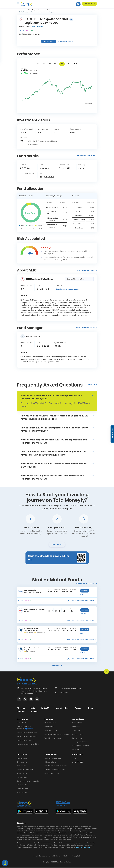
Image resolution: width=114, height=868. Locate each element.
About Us (21, 708)
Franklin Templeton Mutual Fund (56, 766)
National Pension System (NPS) (28, 744)
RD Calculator (22, 774)
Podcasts (21, 712)
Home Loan (76, 727)
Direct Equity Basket (25, 728)
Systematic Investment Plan (27, 733)
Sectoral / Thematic (36, 26)
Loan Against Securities (80, 746)
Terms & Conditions (40, 856)
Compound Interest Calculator (28, 781)
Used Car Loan (77, 735)
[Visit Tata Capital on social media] (19, 700)
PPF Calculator (22, 778)
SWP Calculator (23, 789)
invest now (85, 591)
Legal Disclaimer (55, 856)
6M (50, 64)
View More (57, 666)
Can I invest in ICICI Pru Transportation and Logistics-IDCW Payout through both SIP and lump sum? (53, 453)
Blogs (90, 708)
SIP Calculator (22, 759)
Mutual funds (22, 723)
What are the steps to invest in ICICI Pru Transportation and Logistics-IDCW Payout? (54, 441)
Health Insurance (51, 731)
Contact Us (45, 708)
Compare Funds (66, 41)
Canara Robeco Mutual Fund (55, 770)
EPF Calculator (22, 785)
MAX (75, 64)
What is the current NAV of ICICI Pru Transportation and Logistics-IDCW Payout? (51, 397)
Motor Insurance (50, 723)
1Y (55, 64)
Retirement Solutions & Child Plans (57, 735)
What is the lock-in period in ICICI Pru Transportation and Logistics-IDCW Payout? (52, 477)
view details (91, 601)
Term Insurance (23, 766)
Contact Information (76, 279)
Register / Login (89, 4)
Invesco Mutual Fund (52, 774)
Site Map (66, 856)
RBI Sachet (76, 750)
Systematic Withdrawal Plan (27, 737)
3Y (62, 64)
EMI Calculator (22, 762)
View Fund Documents (87, 156)
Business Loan (77, 738)
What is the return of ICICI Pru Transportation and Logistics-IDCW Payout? (54, 465)
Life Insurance (49, 727)
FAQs (33, 708)
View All (93, 384)
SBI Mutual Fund (50, 762)
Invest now (48, 41)
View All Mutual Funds (87, 270)
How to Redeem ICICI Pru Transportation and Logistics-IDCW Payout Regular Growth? (54, 429)
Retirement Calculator (25, 770)
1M (38, 64)
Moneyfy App (78, 762)
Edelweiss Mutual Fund (53, 759)
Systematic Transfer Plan (26, 741)
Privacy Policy (77, 856)
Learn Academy (63, 708)
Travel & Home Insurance (54, 738)
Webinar (35, 712)
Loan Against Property (80, 742)
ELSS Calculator (23, 793)
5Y (69, 64)
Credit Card (76, 731)
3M (44, 64)
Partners (79, 708)
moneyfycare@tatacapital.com (70, 689)
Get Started (57, 545)
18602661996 (63, 693)
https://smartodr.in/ (83, 848)
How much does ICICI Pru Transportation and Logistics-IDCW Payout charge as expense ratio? (54, 417)
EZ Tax (74, 759)
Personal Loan (77, 723)
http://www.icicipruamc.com (68, 289)
